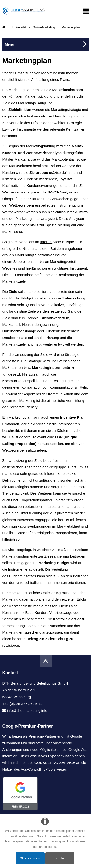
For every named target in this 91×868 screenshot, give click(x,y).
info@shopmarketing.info (27, 710)
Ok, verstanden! (30, 858)
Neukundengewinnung (40, 324)
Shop (17, 262)
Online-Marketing (44, 27)
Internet (46, 242)
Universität (19, 27)
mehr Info (60, 858)
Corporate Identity (23, 407)
